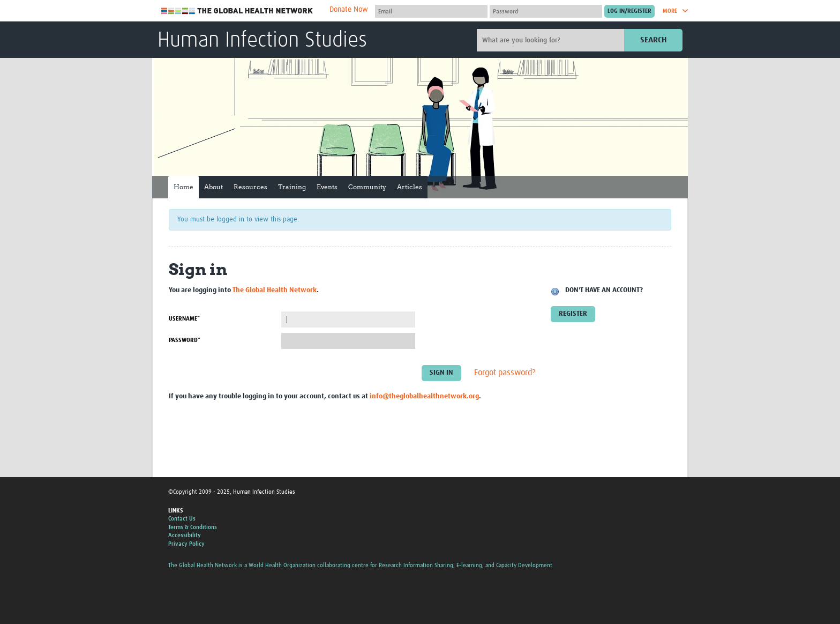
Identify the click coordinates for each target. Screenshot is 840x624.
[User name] (431, 11)
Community (367, 187)
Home (183, 187)
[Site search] (552, 40)
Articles (410, 187)
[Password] (546, 11)
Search (653, 40)
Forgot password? (505, 373)
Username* (184, 319)
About (213, 187)
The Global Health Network (237, 11)
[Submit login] (629, 11)
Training (292, 187)
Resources (250, 187)
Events (327, 187)
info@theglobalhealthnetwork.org (424, 396)
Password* (185, 340)
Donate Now (349, 10)
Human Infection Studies (262, 41)
